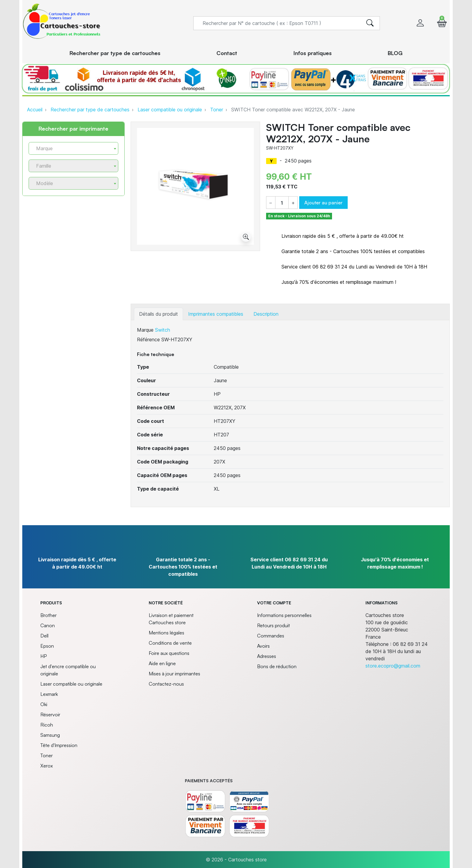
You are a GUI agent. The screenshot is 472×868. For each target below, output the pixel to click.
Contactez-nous (166, 684)
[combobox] (73, 148)
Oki (44, 704)
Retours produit (273, 625)
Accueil (35, 110)
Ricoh (47, 725)
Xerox (47, 766)
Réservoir (50, 715)
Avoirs (263, 646)
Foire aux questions (169, 653)
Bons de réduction (277, 666)
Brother (48, 615)
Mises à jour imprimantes (174, 674)
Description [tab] (266, 314)
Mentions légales (166, 633)
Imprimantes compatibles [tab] (216, 314)
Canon (48, 625)
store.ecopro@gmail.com (393, 666)
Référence (148, 339)
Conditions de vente (170, 643)
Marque (145, 330)
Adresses (267, 656)
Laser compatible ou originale (170, 110)
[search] (370, 23)
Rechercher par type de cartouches (90, 110)
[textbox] (71, 149)
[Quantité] (282, 203)
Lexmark (49, 694)
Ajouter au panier (323, 203)
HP (43, 656)
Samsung (50, 735)
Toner (217, 110)
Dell (44, 636)
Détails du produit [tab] (158, 314)
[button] (442, 23)
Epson (47, 646)
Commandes (271, 636)
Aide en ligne (162, 663)
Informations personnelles (284, 615)
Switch (163, 330)
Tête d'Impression (59, 745)
